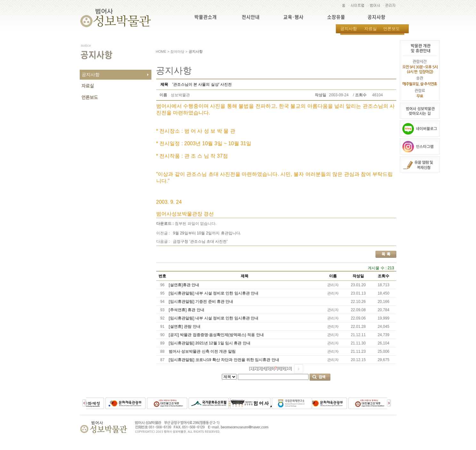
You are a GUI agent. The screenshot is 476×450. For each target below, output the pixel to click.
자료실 (371, 29)
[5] (268, 368)
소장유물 (336, 17)
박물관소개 (206, 17)
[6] (273, 368)
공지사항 (376, 17)
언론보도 (391, 29)
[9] (283, 368)
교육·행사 (293, 17)
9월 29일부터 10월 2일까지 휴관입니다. (207, 233)
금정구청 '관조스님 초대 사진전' (200, 241)
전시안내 (251, 17)
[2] (256, 368)
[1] (251, 368)
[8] (279, 368)
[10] (289, 368)
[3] (260, 368)
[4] (264, 368)
